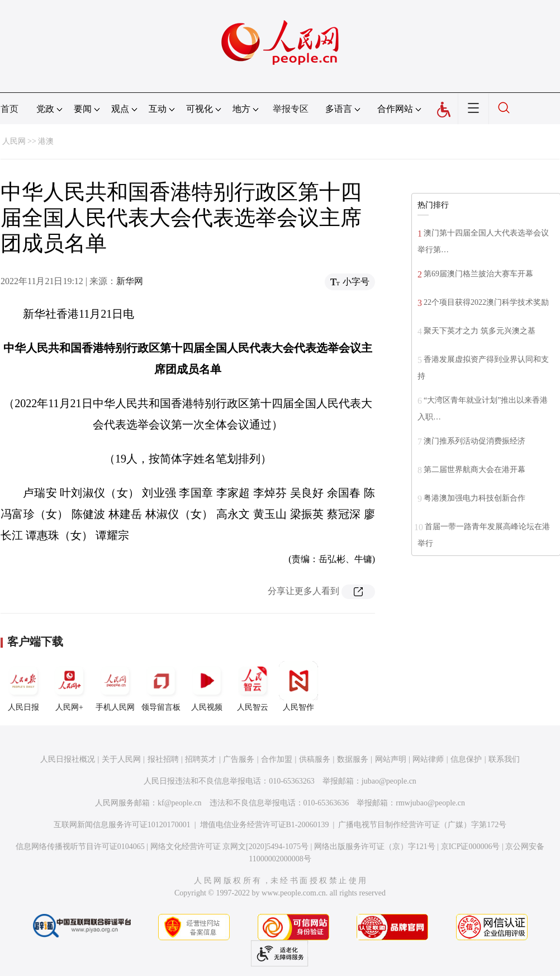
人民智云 (253, 686)
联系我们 (504, 759)
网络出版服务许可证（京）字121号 (375, 847)
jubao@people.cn (389, 781)
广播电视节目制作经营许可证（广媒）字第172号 (422, 825)
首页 (10, 109)
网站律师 (428, 759)
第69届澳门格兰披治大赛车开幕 (478, 274)
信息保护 (466, 759)
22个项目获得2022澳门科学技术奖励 (486, 302)
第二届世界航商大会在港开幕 (474, 470)
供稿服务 (315, 759)
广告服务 (239, 759)
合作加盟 (277, 759)
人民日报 (23, 686)
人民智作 (298, 686)
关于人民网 (121, 759)
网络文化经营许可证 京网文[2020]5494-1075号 (230, 847)
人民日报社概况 (68, 759)
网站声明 (391, 759)
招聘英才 (201, 759)
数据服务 (353, 759)
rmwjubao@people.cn (430, 803)
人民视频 (207, 686)
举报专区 (291, 109)
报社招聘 (163, 759)
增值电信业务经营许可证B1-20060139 (265, 825)
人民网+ (69, 686)
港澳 (46, 141)
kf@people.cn (180, 803)
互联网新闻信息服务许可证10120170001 (122, 825)
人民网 (14, 141)
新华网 (130, 281)
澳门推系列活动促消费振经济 (474, 441)
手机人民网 (115, 686)
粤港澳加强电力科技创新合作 (474, 498)
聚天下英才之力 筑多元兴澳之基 (480, 331)
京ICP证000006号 (471, 847)
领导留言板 (161, 686)
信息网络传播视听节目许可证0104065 (80, 847)
